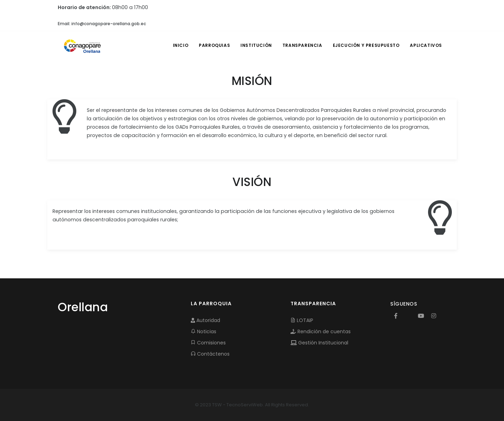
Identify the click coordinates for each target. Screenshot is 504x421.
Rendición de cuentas (321, 331)
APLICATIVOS (426, 45)
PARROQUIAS (214, 45)
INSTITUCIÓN (256, 45)
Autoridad (205, 320)
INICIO (181, 45)
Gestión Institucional (319, 343)
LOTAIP (302, 320)
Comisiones (208, 343)
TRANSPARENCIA (302, 45)
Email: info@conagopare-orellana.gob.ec (102, 24)
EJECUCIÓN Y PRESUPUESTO (366, 45)
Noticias (204, 331)
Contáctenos (210, 354)
